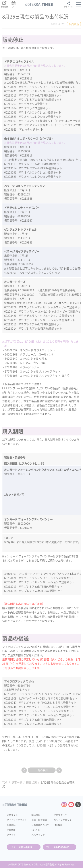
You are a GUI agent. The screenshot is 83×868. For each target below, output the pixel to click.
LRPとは (36, 830)
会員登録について (40, 825)
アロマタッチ (60, 815)
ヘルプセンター (39, 835)
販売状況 (31, 783)
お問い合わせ (26, 847)
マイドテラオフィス (17, 820)
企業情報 (11, 830)
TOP (5, 783)
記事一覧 (17, 783)
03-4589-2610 (62, 847)
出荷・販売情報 (39, 820)
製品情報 (36, 815)
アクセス (11, 835)
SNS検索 (58, 825)
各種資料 (11, 825)
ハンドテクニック (63, 820)
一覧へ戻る (42, 770)
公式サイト (12, 815)
